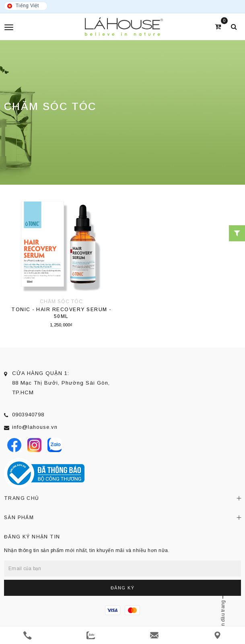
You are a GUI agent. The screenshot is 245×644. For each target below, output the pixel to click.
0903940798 (28, 415)
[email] (154, 635)
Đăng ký (123, 588)
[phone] (28, 635)
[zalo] (91, 635)
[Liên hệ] (217, 635)
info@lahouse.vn (35, 427)
